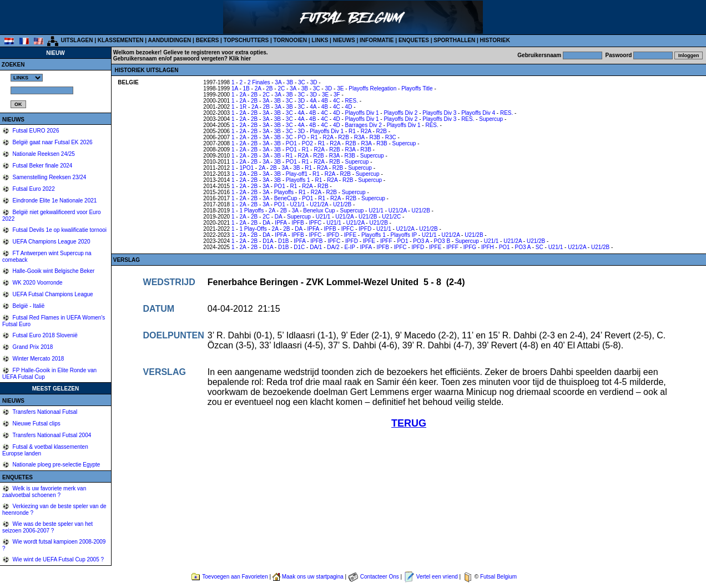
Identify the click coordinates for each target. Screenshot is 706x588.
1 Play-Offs (253, 229)
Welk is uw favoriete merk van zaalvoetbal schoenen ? (44, 492)
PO (302, 137)
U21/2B (342, 204)
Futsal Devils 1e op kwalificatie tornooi (59, 230)
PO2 (307, 143)
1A (235, 88)
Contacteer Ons (380, 577)
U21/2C (391, 217)
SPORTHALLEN (454, 40)
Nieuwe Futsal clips (36, 424)
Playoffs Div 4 (478, 113)
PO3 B (442, 241)
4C (337, 101)
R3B (374, 137)
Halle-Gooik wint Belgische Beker (53, 271)
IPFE (350, 235)
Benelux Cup (319, 211)
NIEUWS (344, 40)
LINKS (320, 40)
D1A (268, 241)
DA (278, 217)
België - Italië (28, 306)
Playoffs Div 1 (362, 113)
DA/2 (333, 247)
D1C (299, 247)
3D (314, 82)
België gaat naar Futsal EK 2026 (52, 142)
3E (340, 88)
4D (349, 107)
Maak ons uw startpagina (313, 577)
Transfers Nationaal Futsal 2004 (51, 435)
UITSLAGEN (77, 40)
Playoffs (284, 192)
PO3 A (421, 241)
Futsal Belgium (498, 577)
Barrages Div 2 (364, 125)
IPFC (316, 223)
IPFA (281, 223)
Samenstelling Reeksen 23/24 (49, 177)
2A (258, 88)
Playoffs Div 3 (439, 113)
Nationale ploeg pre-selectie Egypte (56, 465)
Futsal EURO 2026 (35, 131)
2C (281, 88)
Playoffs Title (417, 88)
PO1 (291, 143)
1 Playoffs (251, 211)
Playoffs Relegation (372, 88)
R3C (391, 137)
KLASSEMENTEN (121, 40)
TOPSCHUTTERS (246, 40)
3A (278, 82)
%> (27, 78)
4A (313, 101)
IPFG (470, 247)
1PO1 (246, 168)
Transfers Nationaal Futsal (44, 412)
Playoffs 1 (298, 180)
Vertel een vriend (437, 577)
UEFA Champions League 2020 (51, 242)
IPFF (386, 241)
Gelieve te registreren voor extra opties (215, 52)
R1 (352, 131)
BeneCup (286, 198)
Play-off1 (297, 174)
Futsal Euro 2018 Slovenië (44, 335)
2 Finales (259, 82)
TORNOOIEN (290, 40)
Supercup (491, 119)
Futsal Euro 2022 (33, 189)
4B (325, 101)
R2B (382, 131)
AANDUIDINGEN (170, 40)
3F (337, 95)
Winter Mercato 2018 (38, 359)
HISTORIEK (495, 40)
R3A (359, 137)
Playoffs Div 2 (400, 113)
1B (246, 88)
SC (539, 247)
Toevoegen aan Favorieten (235, 577)
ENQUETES (414, 40)
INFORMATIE (377, 40)
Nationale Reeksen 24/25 (43, 154)
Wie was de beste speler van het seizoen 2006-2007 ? (47, 527)
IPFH (488, 247)
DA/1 (316, 247)
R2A (366, 131)
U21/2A (319, 204)
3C (302, 82)
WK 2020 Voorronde (37, 283)
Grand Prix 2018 (32, 347)
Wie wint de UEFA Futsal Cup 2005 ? (57, 559)
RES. (352, 101)
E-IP (349, 247)
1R (243, 107)
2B (269, 88)
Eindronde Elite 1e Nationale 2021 (54, 201)
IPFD (365, 229)
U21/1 (298, 204)
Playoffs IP (404, 235)
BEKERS (208, 40)
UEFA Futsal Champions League (52, 294)
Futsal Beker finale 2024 (42, 166)
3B (290, 82)
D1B (283, 241)
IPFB (297, 223)
